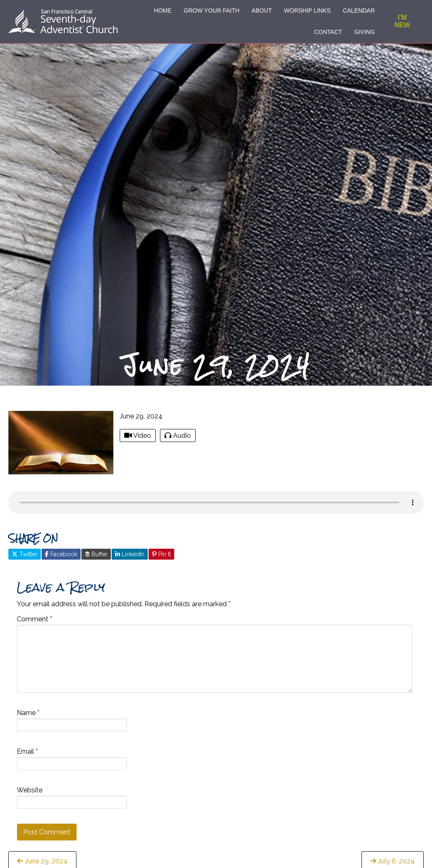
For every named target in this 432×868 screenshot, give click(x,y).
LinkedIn (130, 559)
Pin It (161, 559)
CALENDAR (359, 11)
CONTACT (328, 32)
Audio (178, 441)
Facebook (61, 559)
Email (27, 756)
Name (28, 718)
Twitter (25, 559)
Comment (34, 624)
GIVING (365, 32)
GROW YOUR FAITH (212, 11)
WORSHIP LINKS (308, 11)
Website (30, 795)
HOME (163, 11)
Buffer (96, 559)
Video (138, 441)
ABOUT (262, 11)
